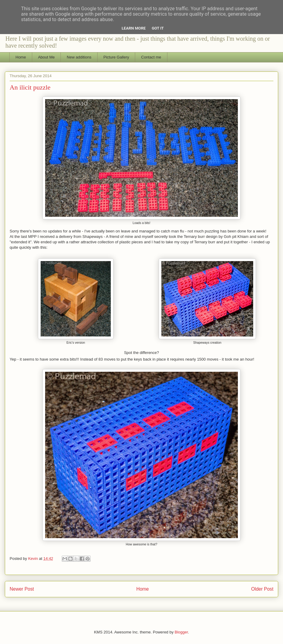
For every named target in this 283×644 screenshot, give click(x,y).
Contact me (151, 57)
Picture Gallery (116, 57)
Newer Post (22, 589)
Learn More (134, 28)
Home (21, 57)
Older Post (262, 589)
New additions (79, 57)
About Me (46, 57)
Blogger (181, 632)
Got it (158, 28)
